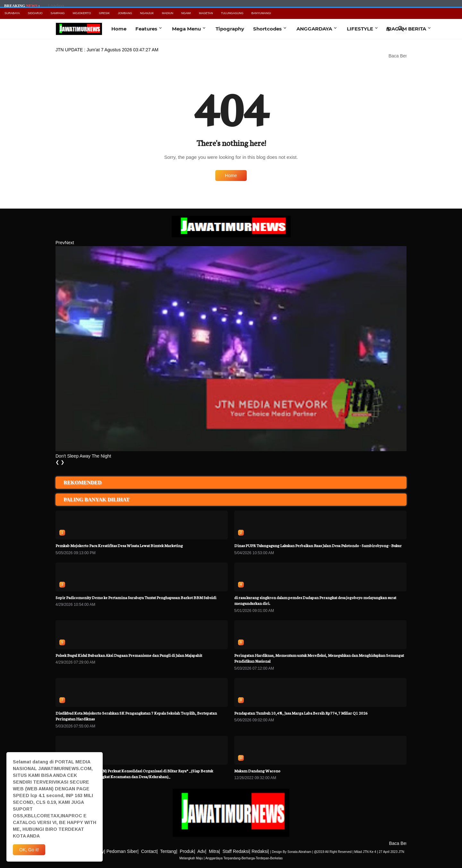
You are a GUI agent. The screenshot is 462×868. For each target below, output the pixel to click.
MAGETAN (206, 13)
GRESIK (104, 13)
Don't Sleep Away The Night (83, 456)
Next (69, 243)
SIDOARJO (35, 13)
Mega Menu (186, 29)
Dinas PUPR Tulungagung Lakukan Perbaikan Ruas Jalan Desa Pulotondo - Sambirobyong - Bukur (318, 545)
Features (146, 29)
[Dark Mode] (389, 29)
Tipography (230, 29)
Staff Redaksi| (236, 851)
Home (119, 29)
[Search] (401, 29)
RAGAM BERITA (407, 29)
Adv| (202, 851)
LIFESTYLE (360, 29)
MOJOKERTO (82, 13)
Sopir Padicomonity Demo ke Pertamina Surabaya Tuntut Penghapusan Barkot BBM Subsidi (136, 597)
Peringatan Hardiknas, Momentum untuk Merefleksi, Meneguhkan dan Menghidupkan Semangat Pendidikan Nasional (319, 658)
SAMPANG (57, 13)
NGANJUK (147, 13)
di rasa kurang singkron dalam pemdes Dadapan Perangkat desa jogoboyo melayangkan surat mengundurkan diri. (315, 600)
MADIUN (168, 13)
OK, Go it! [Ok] (29, 850)
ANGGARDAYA (314, 29)
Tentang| (169, 851)
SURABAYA (12, 13)
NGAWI (186, 13)
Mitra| (214, 851)
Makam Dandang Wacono (257, 771)
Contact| (150, 851)
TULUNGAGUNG (232, 13)
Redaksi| (260, 851)
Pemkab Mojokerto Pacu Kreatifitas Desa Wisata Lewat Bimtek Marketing (119, 545)
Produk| (187, 851)
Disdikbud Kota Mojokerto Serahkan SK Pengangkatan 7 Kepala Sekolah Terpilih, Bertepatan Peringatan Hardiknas (136, 716)
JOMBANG (125, 13)
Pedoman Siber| (123, 851)
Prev (60, 243)
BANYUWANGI (261, 13)
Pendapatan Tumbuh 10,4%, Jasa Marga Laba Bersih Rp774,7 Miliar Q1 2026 (301, 713)
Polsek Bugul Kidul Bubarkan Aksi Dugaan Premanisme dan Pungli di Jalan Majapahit (129, 655)
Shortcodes (267, 29)
